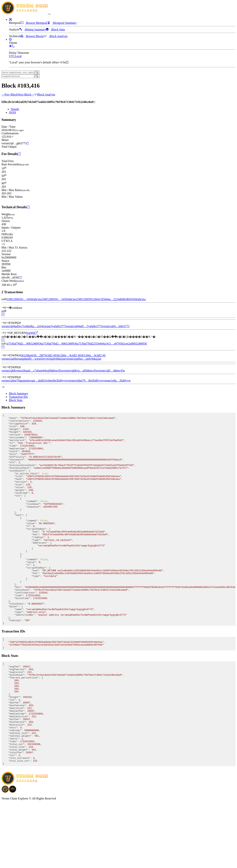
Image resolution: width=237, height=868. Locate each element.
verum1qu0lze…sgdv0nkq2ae (84, 359)
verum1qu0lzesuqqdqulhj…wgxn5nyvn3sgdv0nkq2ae (34, 359)
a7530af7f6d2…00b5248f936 (24, 344)
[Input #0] (7, 308)
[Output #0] (7, 323)
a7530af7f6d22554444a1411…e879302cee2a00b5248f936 (112, 344)
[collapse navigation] (49, 14)
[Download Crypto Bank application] (13, 856)
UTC (12, 56)
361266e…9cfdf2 (69, 355)
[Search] (37, 72)
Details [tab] (15, 109)
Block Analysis (45, 95)
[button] (10, 19)
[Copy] (94, 102)
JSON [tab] (12, 112)
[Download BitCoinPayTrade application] (5, 856)
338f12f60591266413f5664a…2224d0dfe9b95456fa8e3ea (111, 299)
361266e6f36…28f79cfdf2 (39, 355)
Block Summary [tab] (19, 393)
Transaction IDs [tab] (18, 397)
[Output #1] (7, 333)
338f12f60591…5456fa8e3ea (24, 299)
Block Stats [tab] (16, 400)
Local (18, 56)
